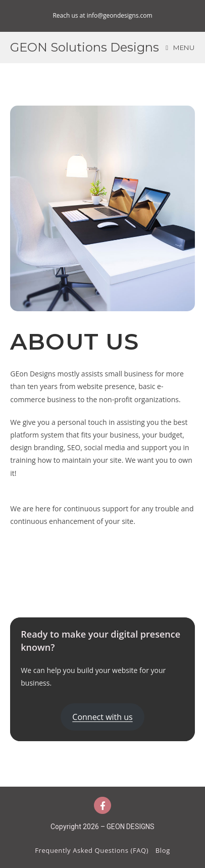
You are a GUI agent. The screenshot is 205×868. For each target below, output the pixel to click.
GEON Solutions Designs (85, 47)
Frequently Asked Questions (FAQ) (92, 850)
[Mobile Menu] (180, 47)
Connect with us (102, 717)
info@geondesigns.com (120, 15)
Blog (163, 850)
